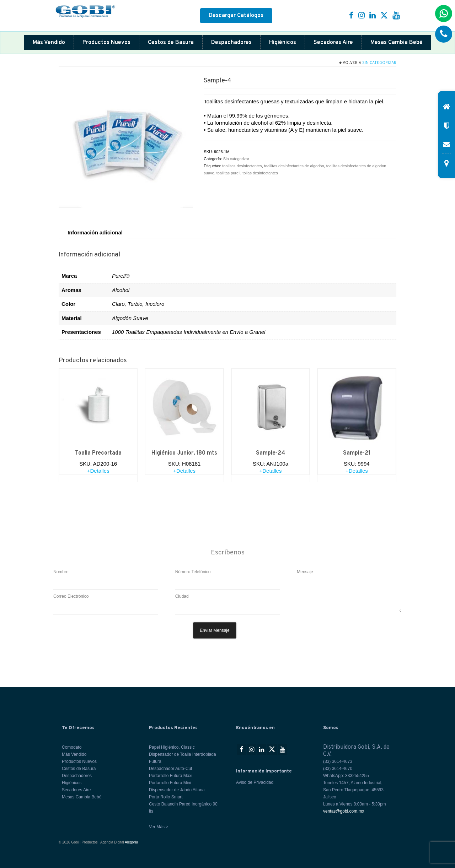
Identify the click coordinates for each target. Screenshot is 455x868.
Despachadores (231, 43)
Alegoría (131, 842)
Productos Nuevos (106, 43)
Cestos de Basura (171, 43)
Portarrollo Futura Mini (170, 783)
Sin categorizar (379, 63)
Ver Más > (159, 827)
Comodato (72, 747)
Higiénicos (283, 43)
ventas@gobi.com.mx (344, 811)
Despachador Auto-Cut (170, 769)
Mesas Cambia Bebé (397, 43)
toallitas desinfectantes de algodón (294, 166)
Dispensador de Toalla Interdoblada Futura (183, 758)
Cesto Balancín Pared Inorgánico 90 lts (183, 808)
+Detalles (98, 471)
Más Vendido (49, 43)
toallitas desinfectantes (242, 166)
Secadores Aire (333, 43)
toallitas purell (228, 173)
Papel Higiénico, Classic (172, 747)
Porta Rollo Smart (166, 797)
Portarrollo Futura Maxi (171, 776)
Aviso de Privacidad (255, 782)
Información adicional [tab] (95, 232)
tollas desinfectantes (260, 173)
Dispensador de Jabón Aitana (177, 790)
